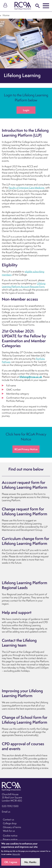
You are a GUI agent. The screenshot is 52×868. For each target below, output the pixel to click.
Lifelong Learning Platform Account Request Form (24, 285)
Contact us (8, 819)
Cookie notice (10, 836)
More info (16, 856)
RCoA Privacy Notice (26, 449)
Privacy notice (10, 839)
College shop (10, 823)
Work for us (9, 831)
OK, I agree (11, 864)
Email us (6, 812)
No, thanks (30, 864)
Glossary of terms (12, 827)
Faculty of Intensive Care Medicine (26, 188)
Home (6, 15)
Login (26, 110)
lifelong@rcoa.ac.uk (31, 377)
